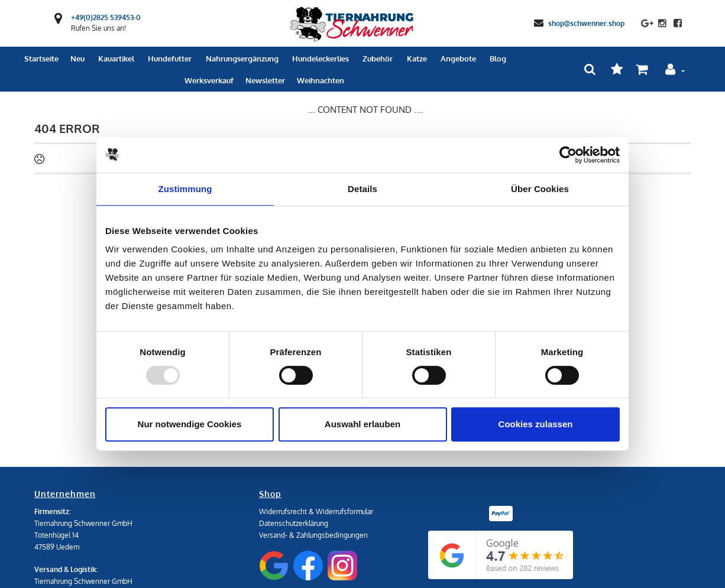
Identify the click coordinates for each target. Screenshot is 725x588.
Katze (417, 59)
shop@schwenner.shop (586, 23)
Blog (498, 59)
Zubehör (378, 59)
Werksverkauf (209, 80)
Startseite (41, 59)
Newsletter (265, 80)
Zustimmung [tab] (185, 189)
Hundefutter (170, 59)
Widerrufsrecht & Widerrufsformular (316, 511)
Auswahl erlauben (362, 424)
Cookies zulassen (536, 424)
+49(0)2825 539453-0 (106, 17)
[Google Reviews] (501, 555)
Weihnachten (321, 80)
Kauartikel (116, 59)
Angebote (458, 59)
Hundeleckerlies (321, 59)
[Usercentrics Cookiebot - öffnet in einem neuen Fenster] (568, 155)
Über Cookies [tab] (540, 189)
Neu (77, 59)
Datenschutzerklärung (294, 523)
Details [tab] (362, 189)
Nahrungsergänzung (242, 59)
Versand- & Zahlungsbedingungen (313, 535)
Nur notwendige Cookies (190, 424)
